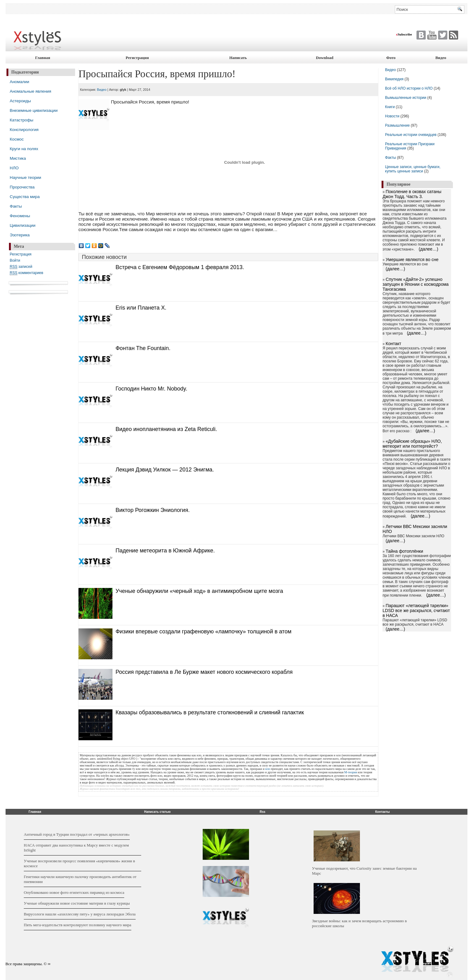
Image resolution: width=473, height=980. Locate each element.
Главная (43, 58)
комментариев (27, 273)
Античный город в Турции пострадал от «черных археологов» (77, 834)
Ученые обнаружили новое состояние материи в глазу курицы (77, 903)
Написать (238, 58)
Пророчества (22, 187)
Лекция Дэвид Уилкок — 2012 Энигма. (165, 470)
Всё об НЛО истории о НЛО (409, 88)
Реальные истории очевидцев (411, 135)
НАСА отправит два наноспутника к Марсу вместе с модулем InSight (76, 848)
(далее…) (428, 249)
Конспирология (24, 130)
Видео (441, 58)
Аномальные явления (31, 91)
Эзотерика (20, 235)
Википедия (394, 79)
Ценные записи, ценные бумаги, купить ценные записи (413, 169)
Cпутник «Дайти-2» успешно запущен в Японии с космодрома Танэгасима (416, 284)
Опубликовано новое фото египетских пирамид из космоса (74, 892)
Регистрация (137, 58)
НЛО (14, 168)
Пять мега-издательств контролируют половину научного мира (78, 925)
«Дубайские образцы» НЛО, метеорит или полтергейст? (412, 444)
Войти (15, 260)
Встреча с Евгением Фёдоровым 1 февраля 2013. (180, 267)
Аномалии (20, 82)
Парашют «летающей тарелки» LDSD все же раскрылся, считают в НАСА (416, 610)
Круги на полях (24, 149)
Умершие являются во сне (412, 260)
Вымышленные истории (406, 98)
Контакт (393, 344)
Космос (17, 139)
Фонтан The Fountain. (143, 348)
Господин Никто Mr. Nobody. (151, 389)
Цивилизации (23, 225)
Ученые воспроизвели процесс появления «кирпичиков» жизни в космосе (79, 863)
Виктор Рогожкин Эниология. (153, 510)
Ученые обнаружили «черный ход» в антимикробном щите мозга (199, 591)
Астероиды (21, 101)
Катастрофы (22, 120)
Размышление (397, 125)
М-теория (351, 772)
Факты (16, 206)
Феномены (20, 216)
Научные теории (26, 177)
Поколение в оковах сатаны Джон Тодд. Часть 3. (412, 194)
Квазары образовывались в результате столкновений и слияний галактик (210, 712)
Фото (391, 58)
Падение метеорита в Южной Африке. (165, 551)
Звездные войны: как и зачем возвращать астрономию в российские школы (359, 923)
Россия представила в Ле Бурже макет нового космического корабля (204, 672)
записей (21, 267)
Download (325, 58)
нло (268, 769)
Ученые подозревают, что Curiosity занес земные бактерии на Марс (364, 871)
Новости (393, 116)
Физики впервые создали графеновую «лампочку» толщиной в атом (203, 632)
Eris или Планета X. (141, 308)
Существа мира (25, 197)
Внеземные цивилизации (34, 110)
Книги (390, 107)
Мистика (18, 158)
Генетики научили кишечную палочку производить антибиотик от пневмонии (80, 879)
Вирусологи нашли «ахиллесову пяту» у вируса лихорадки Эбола (80, 914)
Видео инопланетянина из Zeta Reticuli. (166, 429)
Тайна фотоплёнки (404, 551)
